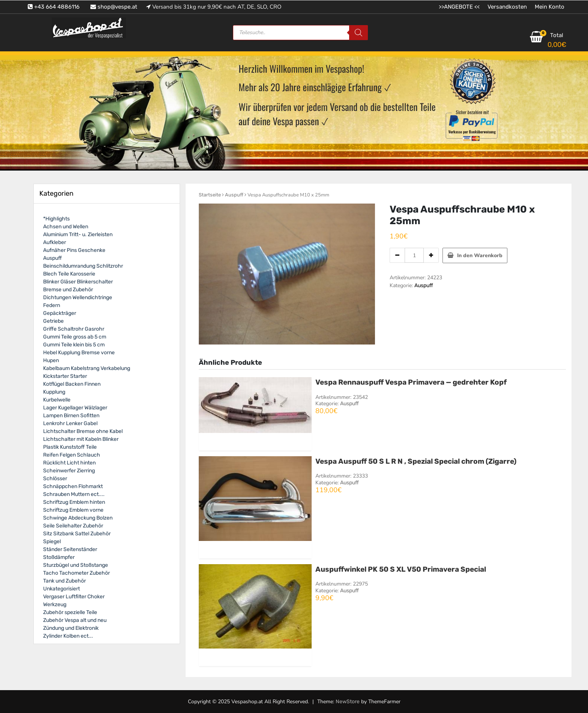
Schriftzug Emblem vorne (73, 510)
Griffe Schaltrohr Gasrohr (74, 329)
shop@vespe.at (114, 7)
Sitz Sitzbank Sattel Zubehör (77, 534)
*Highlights (56, 219)
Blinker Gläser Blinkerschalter (78, 282)
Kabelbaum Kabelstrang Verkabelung (87, 368)
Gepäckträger (60, 313)
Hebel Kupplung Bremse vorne (79, 353)
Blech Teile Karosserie (69, 274)
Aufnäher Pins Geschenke (74, 250)
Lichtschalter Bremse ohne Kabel (83, 431)
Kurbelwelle (57, 400)
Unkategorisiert (61, 589)
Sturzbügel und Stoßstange (76, 565)
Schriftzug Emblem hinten (74, 502)
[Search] (358, 33)
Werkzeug (55, 604)
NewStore (348, 702)
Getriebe (53, 321)
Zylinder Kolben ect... (68, 636)
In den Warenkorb (480, 255)
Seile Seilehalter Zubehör (73, 526)
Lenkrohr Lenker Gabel (70, 423)
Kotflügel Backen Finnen (72, 384)
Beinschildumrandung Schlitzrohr (83, 266)
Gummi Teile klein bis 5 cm (74, 345)
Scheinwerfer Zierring (69, 471)
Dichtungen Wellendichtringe (78, 297)
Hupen (51, 360)
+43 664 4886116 (54, 7)
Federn (52, 305)
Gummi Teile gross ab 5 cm (75, 337)
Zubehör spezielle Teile (70, 612)
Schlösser (55, 479)
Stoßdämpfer (59, 557)
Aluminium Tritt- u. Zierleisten (78, 234)
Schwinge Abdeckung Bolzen (78, 518)
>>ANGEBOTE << (459, 7)
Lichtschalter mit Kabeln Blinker (81, 439)
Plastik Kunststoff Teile (70, 447)
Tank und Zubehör (64, 581)
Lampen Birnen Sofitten (71, 416)
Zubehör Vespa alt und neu (75, 620)
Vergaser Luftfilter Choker (74, 597)
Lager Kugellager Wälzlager (75, 408)
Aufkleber (55, 242)
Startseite (210, 195)
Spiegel (52, 541)
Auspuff (234, 195)
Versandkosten (507, 7)
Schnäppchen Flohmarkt (73, 486)
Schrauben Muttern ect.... (74, 494)
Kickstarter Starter (65, 376)
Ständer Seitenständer (70, 549)
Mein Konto (550, 7)
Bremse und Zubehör (68, 290)
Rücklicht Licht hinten (69, 463)
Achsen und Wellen (66, 227)
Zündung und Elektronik (71, 628)
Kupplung (54, 392)
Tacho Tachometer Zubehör (76, 573)
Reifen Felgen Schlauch (72, 455)
